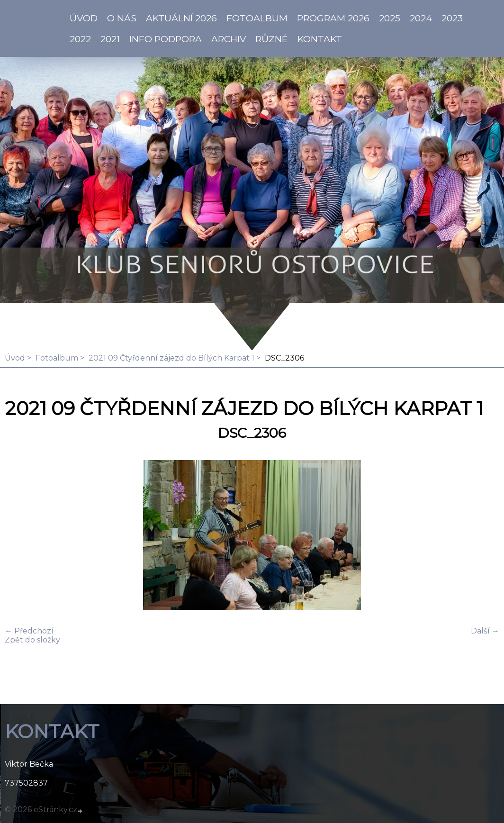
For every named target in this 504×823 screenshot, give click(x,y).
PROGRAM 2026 (333, 18)
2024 (421, 18)
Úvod (15, 358)
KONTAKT (320, 39)
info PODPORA (166, 39)
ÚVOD (84, 18)
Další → (485, 631)
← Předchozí (29, 631)
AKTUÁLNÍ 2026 (181, 18)
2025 (390, 18)
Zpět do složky (32, 640)
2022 (80, 39)
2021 (110, 39)
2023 (452, 18)
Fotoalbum (257, 18)
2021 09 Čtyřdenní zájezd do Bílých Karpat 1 (171, 358)
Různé (272, 39)
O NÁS (122, 18)
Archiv (229, 39)
